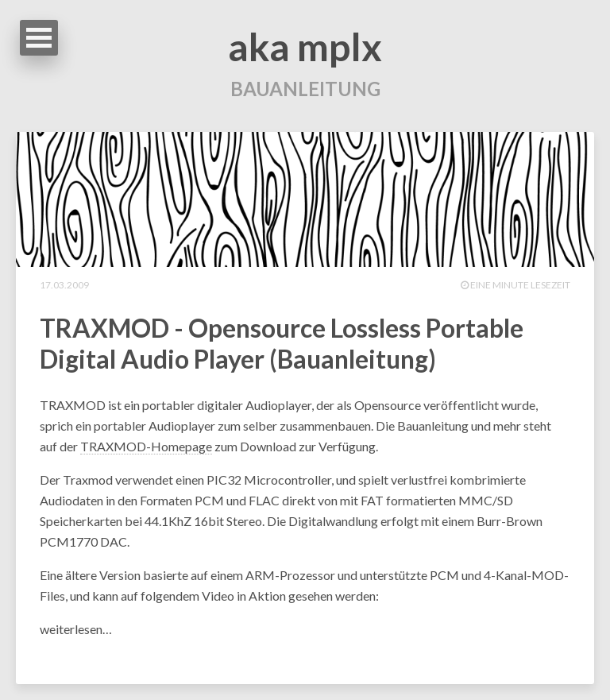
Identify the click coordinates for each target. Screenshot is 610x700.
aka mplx (305, 46)
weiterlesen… (76, 629)
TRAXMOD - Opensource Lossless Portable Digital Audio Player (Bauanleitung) (282, 343)
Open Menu (39, 38)
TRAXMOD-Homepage (146, 446)
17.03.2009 (64, 285)
